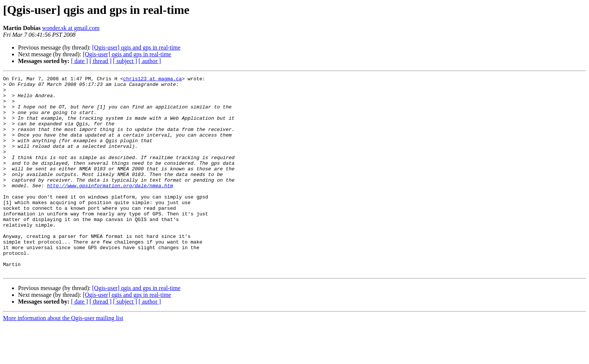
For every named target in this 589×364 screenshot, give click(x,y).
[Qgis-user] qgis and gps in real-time (136, 47)
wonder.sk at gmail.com (71, 28)
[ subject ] (125, 61)
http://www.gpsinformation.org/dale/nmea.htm (110, 208)
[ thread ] (100, 61)
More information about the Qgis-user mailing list (63, 357)
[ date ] (79, 61)
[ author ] (150, 61)
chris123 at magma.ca (153, 80)
